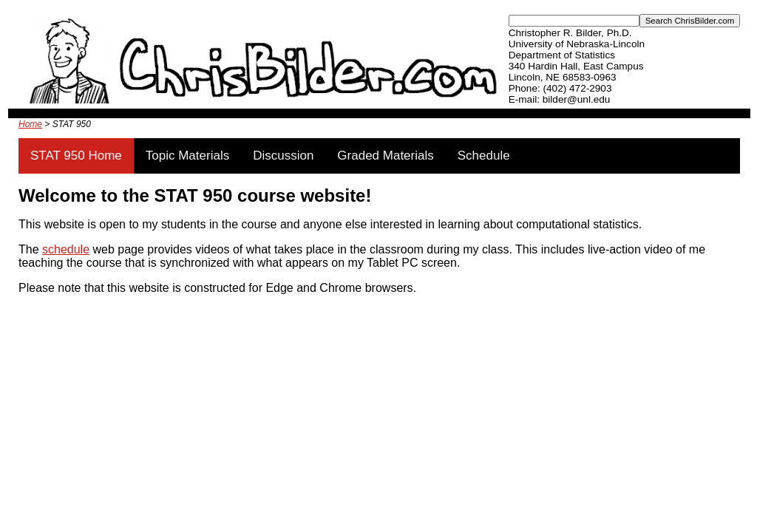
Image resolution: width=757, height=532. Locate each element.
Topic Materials (187, 156)
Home (30, 124)
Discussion (283, 156)
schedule (66, 249)
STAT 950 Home (76, 156)
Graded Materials (385, 156)
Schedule (484, 156)
